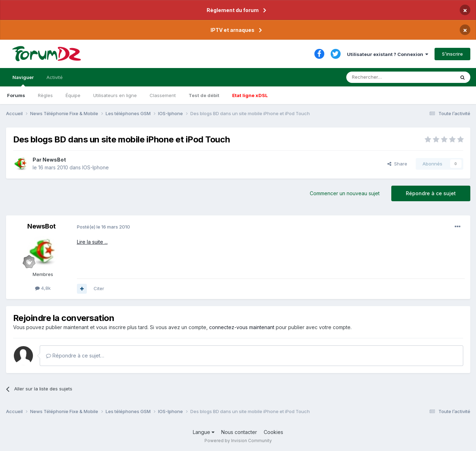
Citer (99, 288)
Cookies (273, 432)
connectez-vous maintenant (242, 327)
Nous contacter (239, 432)
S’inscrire (452, 54)
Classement (163, 95)
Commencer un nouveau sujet (345, 193)
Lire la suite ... (92, 242)
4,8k (43, 288)
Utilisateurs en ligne (115, 95)
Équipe (73, 95)
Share (397, 164)
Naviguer (23, 80)
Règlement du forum (233, 10)
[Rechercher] (385, 77)
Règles (45, 95)
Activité (55, 77)
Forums (16, 95)
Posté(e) (103, 227)
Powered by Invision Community (238, 441)
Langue (204, 432)
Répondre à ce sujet (431, 193)
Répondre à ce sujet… (75, 356)
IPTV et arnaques (233, 30)
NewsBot (54, 160)
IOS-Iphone (96, 167)
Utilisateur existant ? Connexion (388, 54)
